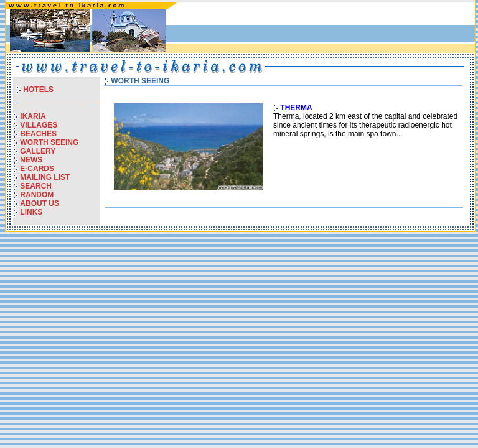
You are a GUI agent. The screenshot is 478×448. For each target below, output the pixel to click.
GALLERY (38, 151)
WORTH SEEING (49, 142)
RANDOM (37, 195)
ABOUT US (40, 203)
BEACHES (38, 134)
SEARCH (36, 186)
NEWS (31, 160)
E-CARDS (37, 169)
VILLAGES (39, 125)
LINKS (31, 212)
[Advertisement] (327, 30)
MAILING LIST (45, 177)
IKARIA (33, 116)
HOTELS (38, 90)
